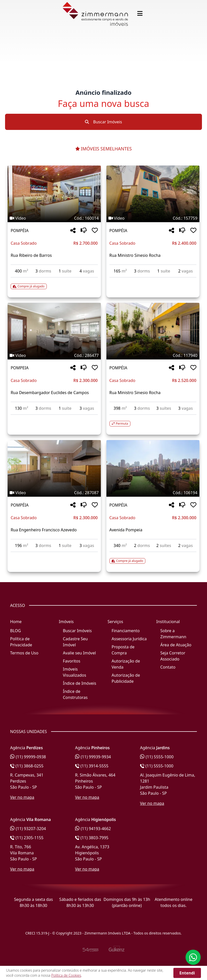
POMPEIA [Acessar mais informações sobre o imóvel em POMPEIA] (20, 368)
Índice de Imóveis (80, 683)
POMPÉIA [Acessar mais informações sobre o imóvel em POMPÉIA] (20, 231)
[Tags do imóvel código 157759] (153, 218)
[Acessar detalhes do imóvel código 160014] (54, 283)
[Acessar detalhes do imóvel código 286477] (54, 418)
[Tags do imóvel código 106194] (153, 493)
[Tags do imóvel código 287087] (54, 493)
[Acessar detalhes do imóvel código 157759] (153, 281)
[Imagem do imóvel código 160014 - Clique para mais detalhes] (54, 194)
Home (16, 622)
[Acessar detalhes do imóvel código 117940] (153, 421)
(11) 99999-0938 (28, 757)
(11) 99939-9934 (93, 757)
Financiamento (126, 631)
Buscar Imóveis (103, 122)
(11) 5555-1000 (157, 757)
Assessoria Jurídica (129, 639)
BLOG (16, 631)
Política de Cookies (66, 975)
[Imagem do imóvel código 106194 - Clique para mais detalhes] (153, 468)
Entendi (187, 973)
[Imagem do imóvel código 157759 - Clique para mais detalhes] (153, 194)
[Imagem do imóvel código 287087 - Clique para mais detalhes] (54, 468)
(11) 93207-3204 (28, 829)
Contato (168, 667)
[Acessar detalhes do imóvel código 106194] (153, 558)
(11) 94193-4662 (93, 829)
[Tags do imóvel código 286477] (54, 355)
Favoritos (72, 661)
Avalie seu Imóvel (79, 653)
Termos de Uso (24, 653)
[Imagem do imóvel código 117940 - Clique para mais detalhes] (153, 331)
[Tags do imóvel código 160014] (54, 218)
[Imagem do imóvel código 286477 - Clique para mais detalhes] (54, 331)
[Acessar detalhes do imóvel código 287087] (54, 555)
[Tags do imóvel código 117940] (153, 355)
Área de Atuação (176, 645)
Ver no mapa (22, 797)
